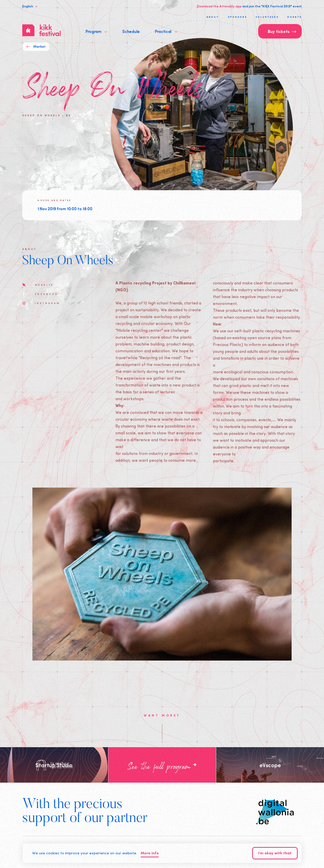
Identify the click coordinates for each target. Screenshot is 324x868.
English (30, 6)
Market (36, 47)
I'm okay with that (275, 853)
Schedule (131, 31)
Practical (166, 31)
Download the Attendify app (219, 6)
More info (150, 853)
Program (96, 31)
